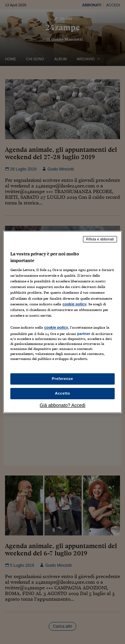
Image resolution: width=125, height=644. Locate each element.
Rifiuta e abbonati (100, 239)
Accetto (63, 393)
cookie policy (74, 304)
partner (84, 334)
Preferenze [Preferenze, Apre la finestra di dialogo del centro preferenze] (63, 379)
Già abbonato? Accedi (62, 405)
